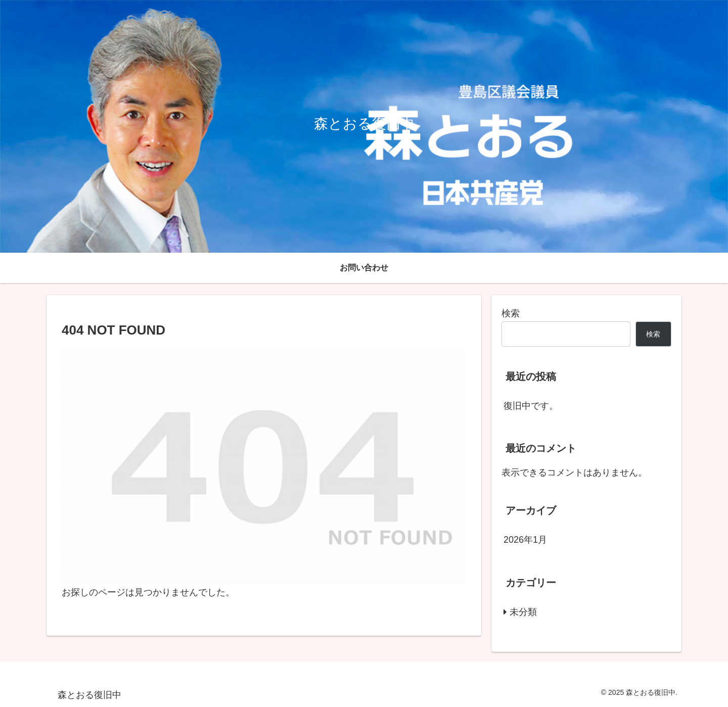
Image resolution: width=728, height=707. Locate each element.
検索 (511, 313)
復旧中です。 (531, 406)
